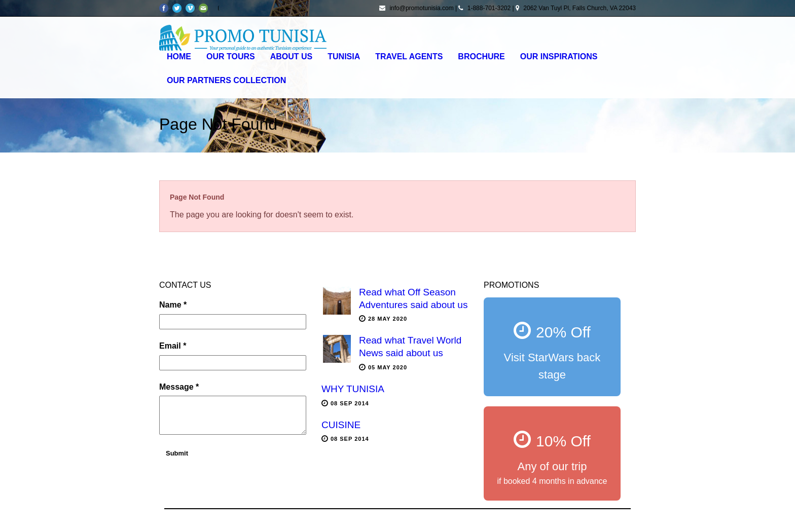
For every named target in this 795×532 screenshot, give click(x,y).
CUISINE (341, 425)
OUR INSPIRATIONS (559, 56)
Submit (177, 453)
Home (179, 56)
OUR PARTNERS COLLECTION (226, 80)
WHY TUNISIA (353, 389)
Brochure (481, 56)
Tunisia (344, 56)
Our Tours (231, 56)
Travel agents (409, 56)
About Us (292, 56)
